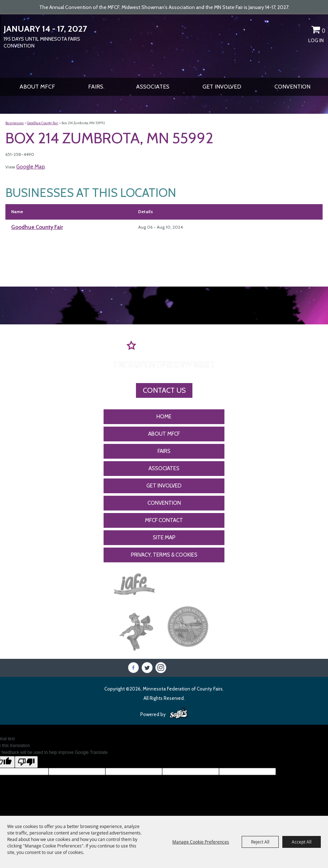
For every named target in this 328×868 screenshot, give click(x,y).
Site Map (164, 538)
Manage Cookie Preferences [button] (201, 842)
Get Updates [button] (303, 31)
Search (291, 31)
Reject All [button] (260, 842)
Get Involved (222, 87)
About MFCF (37, 87)
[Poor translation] (26, 762)
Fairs (96, 87)
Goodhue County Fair (43, 123)
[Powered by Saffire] (179, 714)
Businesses (15, 123)
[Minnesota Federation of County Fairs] (164, 45)
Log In (316, 40)
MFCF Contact (164, 520)
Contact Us (164, 390)
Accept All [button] (302, 842)
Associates (153, 87)
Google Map (31, 167)
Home (164, 417)
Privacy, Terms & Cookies (164, 555)
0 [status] (324, 31)
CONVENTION (292, 87)
